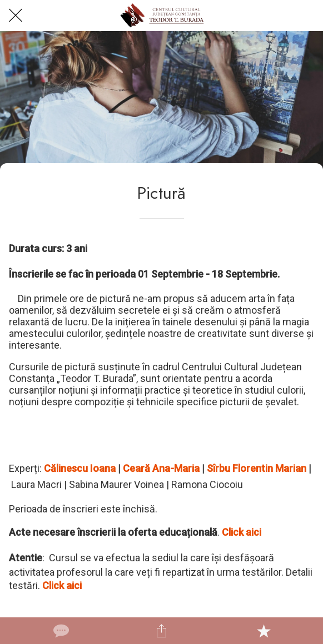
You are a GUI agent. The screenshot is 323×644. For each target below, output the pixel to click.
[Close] (16, 16)
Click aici (242, 532)
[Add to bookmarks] (264, 631)
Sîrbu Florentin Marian (257, 468)
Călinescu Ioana (80, 468)
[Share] (162, 631)
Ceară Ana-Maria (161, 468)
